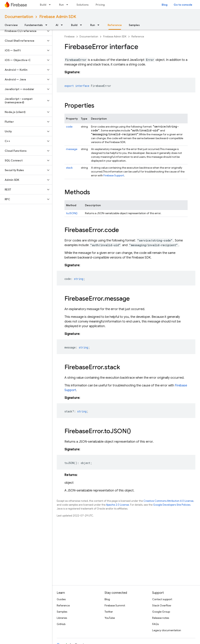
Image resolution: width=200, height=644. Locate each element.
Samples (134, 25)
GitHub (61, 624)
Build (43, 5)
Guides (61, 599)
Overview (11, 25)
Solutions (83, 5)
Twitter (109, 612)
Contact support (162, 599)
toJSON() (72, 213)
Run (61, 5)
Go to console (183, 5)
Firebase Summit (115, 605)
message (72, 149)
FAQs (155, 624)
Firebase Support (114, 175)
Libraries (62, 618)
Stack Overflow (162, 605)
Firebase (70, 37)
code (69, 127)
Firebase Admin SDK (58, 17)
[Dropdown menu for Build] (51, 5)
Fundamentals (34, 25)
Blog (165, 5)
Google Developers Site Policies (172, 505)
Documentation (19, 17)
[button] (23, 31)
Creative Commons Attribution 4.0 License (168, 501)
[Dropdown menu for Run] (68, 5)
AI (57, 25)
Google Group (161, 612)
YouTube (110, 618)
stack (69, 168)
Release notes (161, 618)
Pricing (100, 5)
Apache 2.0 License (118, 505)
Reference (138, 37)
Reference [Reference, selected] (115, 25)
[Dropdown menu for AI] (63, 25)
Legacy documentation (167, 630)
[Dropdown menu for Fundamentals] (47, 25)
